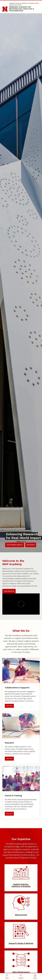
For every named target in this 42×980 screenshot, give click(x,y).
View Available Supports (15, 545)
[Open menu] (7, 977)
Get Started (31, 545)
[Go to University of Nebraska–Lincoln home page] (5, 9)
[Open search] (21, 977)
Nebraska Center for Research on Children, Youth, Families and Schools (24, 4)
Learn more (9, 706)
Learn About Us (9, 591)
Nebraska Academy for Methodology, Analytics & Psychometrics (22, 9)
